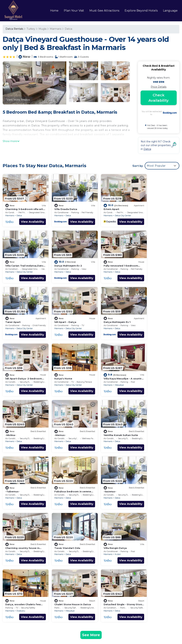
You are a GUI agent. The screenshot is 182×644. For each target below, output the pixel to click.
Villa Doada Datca (62, 207)
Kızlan (20, 483)
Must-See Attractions (104, 11)
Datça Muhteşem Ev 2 (19, 261)
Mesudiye (156, 321)
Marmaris (55, 29)
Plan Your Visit (74, 11)
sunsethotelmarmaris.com (30, 624)
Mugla (42, 29)
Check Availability (159, 98)
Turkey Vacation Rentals (23, 558)
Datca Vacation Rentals (22, 545)
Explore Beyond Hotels (141, 11)
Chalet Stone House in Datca (113, 477)
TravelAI (165, 624)
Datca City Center (115, 213)
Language (170, 11)
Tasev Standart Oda (153, 422)
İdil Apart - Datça (151, 261)
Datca (68, 29)
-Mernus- (56, 369)
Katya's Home (104, 315)
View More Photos (18, 100)
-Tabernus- (147, 369)
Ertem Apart (103, 207)
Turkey (31, 29)
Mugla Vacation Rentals (22, 551)
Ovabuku (66, 483)
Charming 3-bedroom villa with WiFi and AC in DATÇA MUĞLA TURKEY (134, 547)
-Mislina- (11, 369)
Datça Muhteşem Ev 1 (19, 315)
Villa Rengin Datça (17, 477)
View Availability (28, 219)
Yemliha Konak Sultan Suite (112, 369)
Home (54, 11)
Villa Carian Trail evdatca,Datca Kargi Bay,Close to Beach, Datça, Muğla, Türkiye (135, 570)
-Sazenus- (57, 422)
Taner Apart (103, 261)
